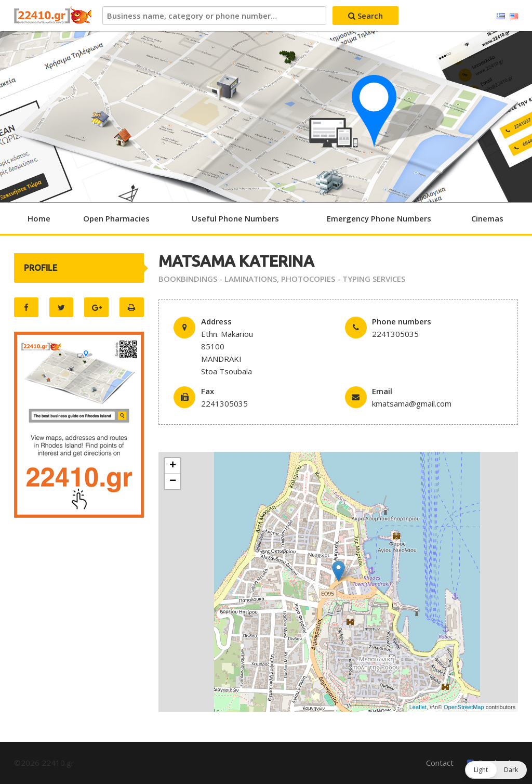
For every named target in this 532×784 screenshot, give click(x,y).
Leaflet (418, 707)
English (514, 17)
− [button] (173, 481)
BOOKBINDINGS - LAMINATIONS (218, 279)
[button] (496, 770)
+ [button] (173, 466)
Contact (440, 763)
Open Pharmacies (116, 218)
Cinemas (487, 218)
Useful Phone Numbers (235, 218)
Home (39, 218)
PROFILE (41, 268)
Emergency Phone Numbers (379, 218)
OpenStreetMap (464, 707)
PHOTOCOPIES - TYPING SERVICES (343, 279)
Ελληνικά (501, 17)
